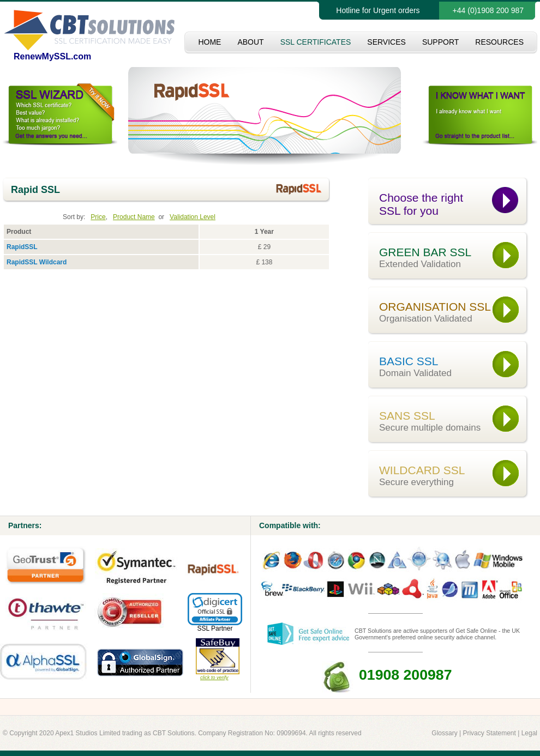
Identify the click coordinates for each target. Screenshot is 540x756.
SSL (203, 628)
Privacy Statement (489, 733)
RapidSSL (22, 247)
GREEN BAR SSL (454, 258)
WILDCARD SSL (454, 476)
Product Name (134, 217)
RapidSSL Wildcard (37, 262)
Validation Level (193, 217)
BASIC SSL (454, 367)
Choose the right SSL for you (421, 204)
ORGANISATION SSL (454, 312)
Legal (529, 733)
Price (98, 217)
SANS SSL (454, 421)
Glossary (444, 733)
